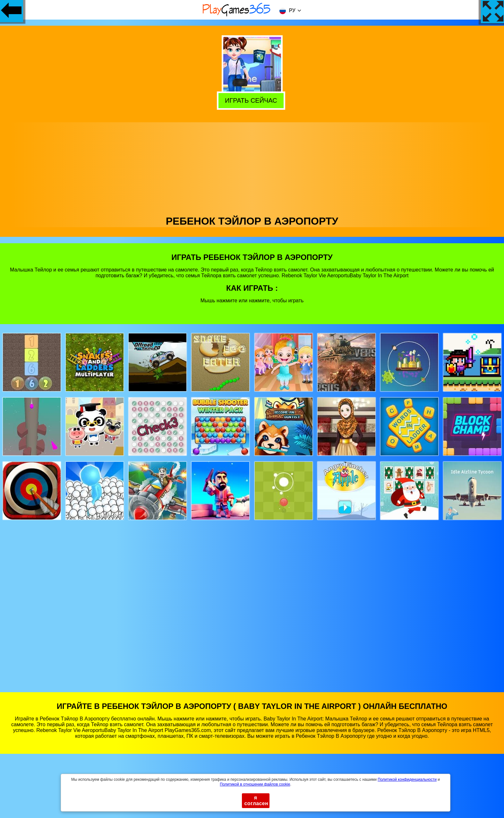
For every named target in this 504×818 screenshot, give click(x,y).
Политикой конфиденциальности (407, 779)
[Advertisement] (252, 167)
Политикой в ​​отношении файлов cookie (255, 784)
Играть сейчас (252, 100)
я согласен (256, 801)
